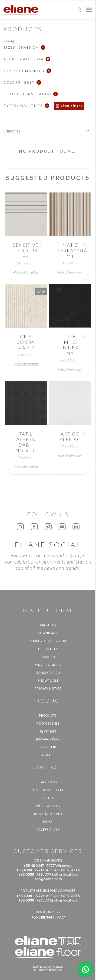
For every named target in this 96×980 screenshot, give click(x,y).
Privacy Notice (48, 689)
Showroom (48, 681)
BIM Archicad (48, 739)
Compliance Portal (48, 790)
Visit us (48, 798)
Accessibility (48, 830)
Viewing (9, 41)
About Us (48, 625)
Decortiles (48, 649)
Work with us (48, 806)
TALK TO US (48, 782)
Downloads (48, 633)
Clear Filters (72, 106)
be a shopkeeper (48, 814)
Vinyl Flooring (48, 665)
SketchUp (48, 747)
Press (48, 822)
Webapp (48, 755)
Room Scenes (48, 723)
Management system (48, 641)
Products (48, 716)
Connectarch (48, 673)
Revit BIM (48, 731)
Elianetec (48, 657)
